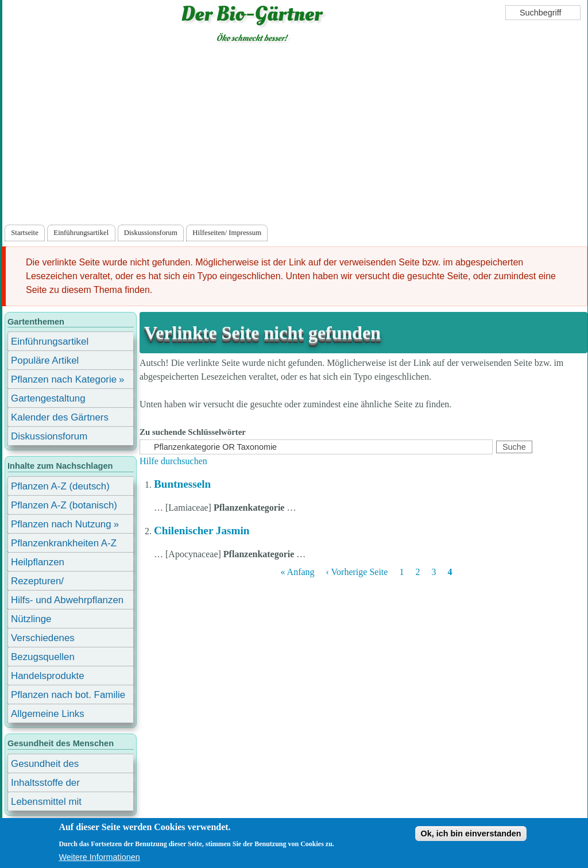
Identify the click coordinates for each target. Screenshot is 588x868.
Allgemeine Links (48, 714)
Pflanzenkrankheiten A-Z (64, 543)
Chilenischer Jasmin (202, 531)
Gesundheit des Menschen (45, 765)
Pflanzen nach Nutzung (61, 524)
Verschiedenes (43, 638)
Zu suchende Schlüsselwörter (193, 432)
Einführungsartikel (81, 233)
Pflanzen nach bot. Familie (68, 695)
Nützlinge (31, 619)
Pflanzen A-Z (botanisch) (64, 505)
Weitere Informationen (99, 858)
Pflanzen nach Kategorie (64, 379)
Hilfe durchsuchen (173, 461)
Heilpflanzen (38, 562)
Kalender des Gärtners (60, 417)
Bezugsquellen (43, 657)
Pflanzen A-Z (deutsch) (60, 486)
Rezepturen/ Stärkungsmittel (44, 583)
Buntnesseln (182, 484)
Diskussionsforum (151, 233)
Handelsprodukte (48, 676)
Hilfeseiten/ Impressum (227, 233)
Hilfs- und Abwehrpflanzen (67, 600)
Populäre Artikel (45, 360)
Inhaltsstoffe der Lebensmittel (45, 784)
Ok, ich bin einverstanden (471, 834)
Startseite (25, 233)
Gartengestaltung (48, 398)
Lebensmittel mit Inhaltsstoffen (46, 803)
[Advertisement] (295, 136)
